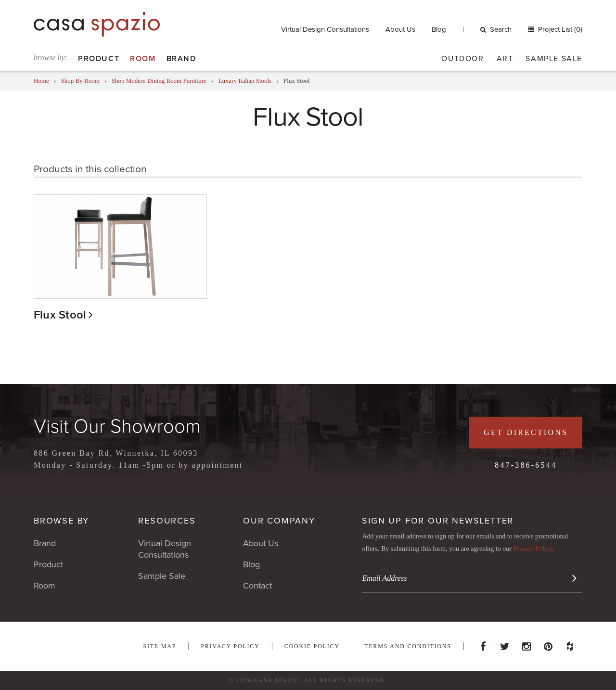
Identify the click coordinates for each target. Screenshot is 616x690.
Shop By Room (80, 81)
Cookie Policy (312, 646)
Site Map (160, 646)
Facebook (483, 644)
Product (99, 59)
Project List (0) (559, 29)
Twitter (505, 644)
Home (41, 81)
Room (143, 59)
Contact (257, 586)
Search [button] (496, 29)
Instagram (526, 644)
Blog (439, 29)
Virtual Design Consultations (325, 29)
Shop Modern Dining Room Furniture (159, 81)
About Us (400, 29)
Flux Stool (60, 315)
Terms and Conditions (408, 646)
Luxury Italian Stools (245, 81)
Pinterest (548, 644)
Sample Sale (554, 59)
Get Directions (526, 432)
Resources (167, 521)
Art (505, 59)
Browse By (61, 521)
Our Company (279, 521)
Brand (181, 59)
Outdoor (462, 59)
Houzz (570, 644)
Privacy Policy (533, 549)
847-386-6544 (526, 465)
